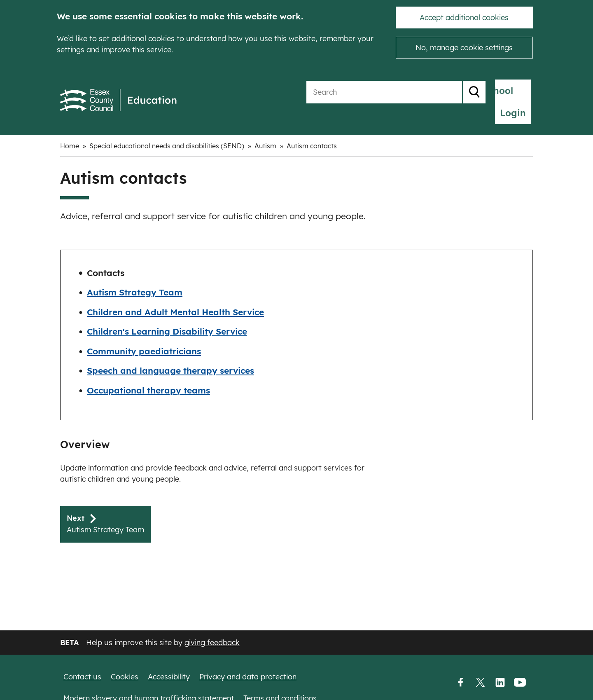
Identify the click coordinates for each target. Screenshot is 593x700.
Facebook (460, 682)
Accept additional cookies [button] (464, 18)
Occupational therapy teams (148, 371)
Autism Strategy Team (135, 273)
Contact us (82, 676)
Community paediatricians (144, 332)
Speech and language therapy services (170, 351)
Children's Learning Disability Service (167, 312)
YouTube (520, 682)
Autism (265, 126)
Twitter (480, 682)
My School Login (490, 91)
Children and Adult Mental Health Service (175, 293)
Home (70, 126)
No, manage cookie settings (464, 48)
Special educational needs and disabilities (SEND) (167, 126)
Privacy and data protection (248, 676)
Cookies (125, 676)
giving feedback (212, 642)
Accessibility (169, 676)
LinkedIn (500, 682)
